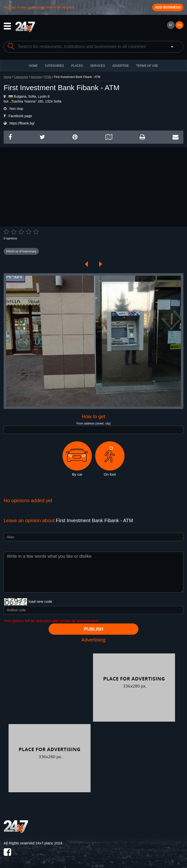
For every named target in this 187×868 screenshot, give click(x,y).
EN (180, 25)
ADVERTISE (121, 66)
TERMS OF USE (147, 66)
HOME (33, 66)
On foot (110, 459)
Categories (21, 77)
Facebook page (20, 116)
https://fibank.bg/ (22, 123)
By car (77, 459)
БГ (171, 25)
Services (97, 66)
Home (8, 77)
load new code (40, 601)
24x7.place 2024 (49, 843)
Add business (168, 7)
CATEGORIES (54, 66)
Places (77, 66)
